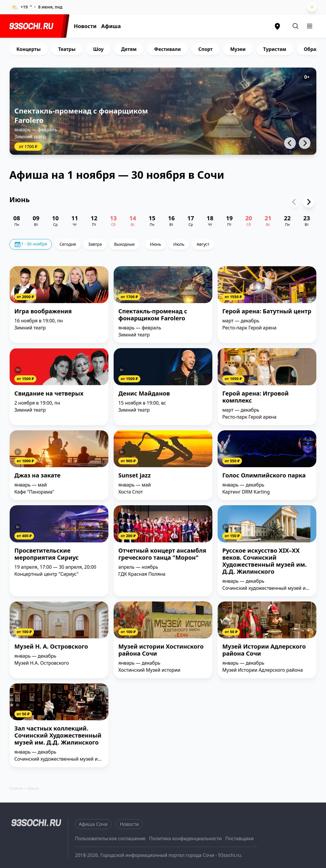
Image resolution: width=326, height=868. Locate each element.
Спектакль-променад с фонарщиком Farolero (81, 115)
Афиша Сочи (93, 824)
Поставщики (239, 838)
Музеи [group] (238, 49)
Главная (16, 788)
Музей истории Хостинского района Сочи (161, 650)
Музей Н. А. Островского (51, 647)
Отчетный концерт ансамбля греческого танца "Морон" (162, 554)
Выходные (124, 244)
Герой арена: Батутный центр (267, 311)
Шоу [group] (98, 49)
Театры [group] (67, 49)
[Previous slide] (294, 202)
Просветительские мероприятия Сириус (47, 554)
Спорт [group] (205, 49)
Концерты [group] (29, 49)
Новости (85, 26)
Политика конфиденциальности (185, 838)
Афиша (111, 26)
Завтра (95, 244)
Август (203, 244)
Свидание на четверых (49, 394)
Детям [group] (129, 49)
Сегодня (68, 244)
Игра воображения (43, 311)
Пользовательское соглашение (110, 838)
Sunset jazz (135, 476)
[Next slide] (308, 202)
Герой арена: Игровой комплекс (255, 397)
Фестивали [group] (167, 49)
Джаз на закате (37, 476)
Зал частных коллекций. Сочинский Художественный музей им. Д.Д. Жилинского (58, 736)
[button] (290, 143)
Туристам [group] (275, 49)
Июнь (156, 244)
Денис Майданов (144, 394)
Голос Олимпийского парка (264, 476)
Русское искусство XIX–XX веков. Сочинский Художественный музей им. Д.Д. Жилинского (264, 561)
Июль (179, 244)
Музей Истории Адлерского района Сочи (264, 650)
